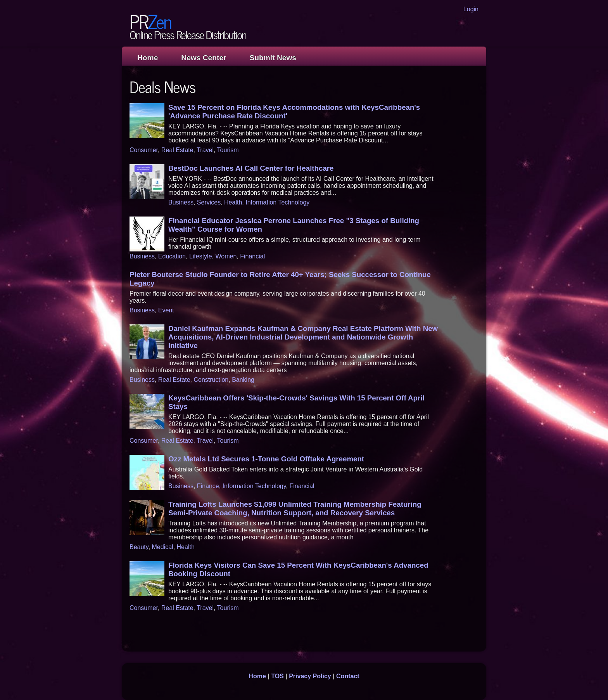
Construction (211, 380)
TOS (277, 676)
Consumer (144, 150)
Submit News (273, 58)
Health (233, 202)
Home (148, 58)
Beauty (139, 547)
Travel (205, 150)
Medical (163, 547)
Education (172, 256)
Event (166, 310)
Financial (252, 256)
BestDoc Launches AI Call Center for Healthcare (251, 168)
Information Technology (277, 202)
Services (209, 202)
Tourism (228, 150)
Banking (243, 380)
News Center (204, 58)
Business (181, 202)
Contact (348, 676)
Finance (208, 486)
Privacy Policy (310, 676)
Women (226, 256)
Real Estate (177, 150)
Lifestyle (201, 256)
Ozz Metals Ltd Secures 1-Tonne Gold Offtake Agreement (266, 459)
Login (471, 9)
